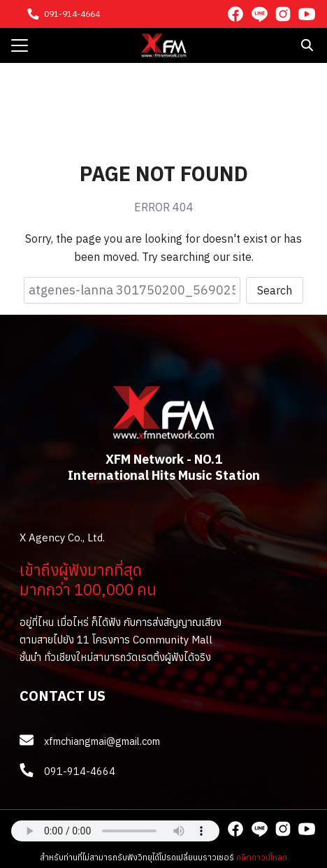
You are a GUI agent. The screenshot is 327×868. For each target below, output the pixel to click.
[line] (259, 14)
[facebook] (235, 14)
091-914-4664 (72, 14)
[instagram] (283, 14)
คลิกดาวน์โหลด (262, 857)
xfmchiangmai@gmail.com (102, 741)
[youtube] (307, 14)
